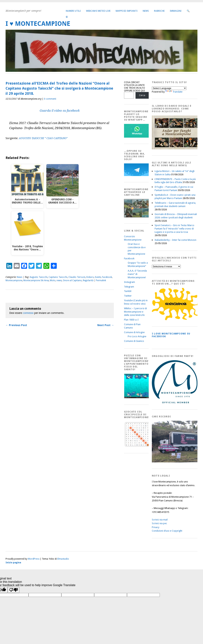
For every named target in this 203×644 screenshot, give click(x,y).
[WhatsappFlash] (137, 137)
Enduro (90, 277)
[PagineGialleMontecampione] (176, 319)
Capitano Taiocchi (58, 277)
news (59, 280)
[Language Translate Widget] (169, 88)
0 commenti (50, 99)
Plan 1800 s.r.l (131, 320)
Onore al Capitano (72, 280)
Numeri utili (73, 11)
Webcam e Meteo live (98, 11)
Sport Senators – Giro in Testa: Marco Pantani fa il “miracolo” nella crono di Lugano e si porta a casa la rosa (174, 229)
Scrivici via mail (160, 520)
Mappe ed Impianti (127, 11)
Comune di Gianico (134, 341)
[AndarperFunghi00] (176, 148)
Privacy (156, 527)
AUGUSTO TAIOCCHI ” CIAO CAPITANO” (43, 138)
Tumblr (128, 291)
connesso (28, 313)
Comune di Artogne (134, 332)
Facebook (107, 277)
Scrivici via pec (159, 523)
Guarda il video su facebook (60, 111)
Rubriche (159, 11)
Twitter (128, 296)
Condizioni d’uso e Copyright (167, 531)
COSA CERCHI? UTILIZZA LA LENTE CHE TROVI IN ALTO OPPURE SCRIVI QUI (134, 86)
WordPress (34, 559)
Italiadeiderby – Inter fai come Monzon (175, 240)
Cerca (142, 95)
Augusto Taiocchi (39, 277)
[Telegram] (137, 175)
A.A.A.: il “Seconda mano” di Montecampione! (137, 274)
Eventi (98, 277)
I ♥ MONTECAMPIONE (38, 24)
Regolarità (88, 280)
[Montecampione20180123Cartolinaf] (137, 217)
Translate (174, 92)
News (146, 11)
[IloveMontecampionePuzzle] (137, 398)
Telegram (129, 287)
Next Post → (106, 325)
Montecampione (14, 280)
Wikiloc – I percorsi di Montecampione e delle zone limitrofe (135, 312)
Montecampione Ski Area (36, 280)
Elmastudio (63, 559)
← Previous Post (16, 325)
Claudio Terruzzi (77, 277)
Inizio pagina (13, 562)
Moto (53, 280)
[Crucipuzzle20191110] (137, 446)
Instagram (129, 282)
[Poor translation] (14, 590)
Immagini (176, 11)
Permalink (101, 280)
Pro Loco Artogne (137, 336)
